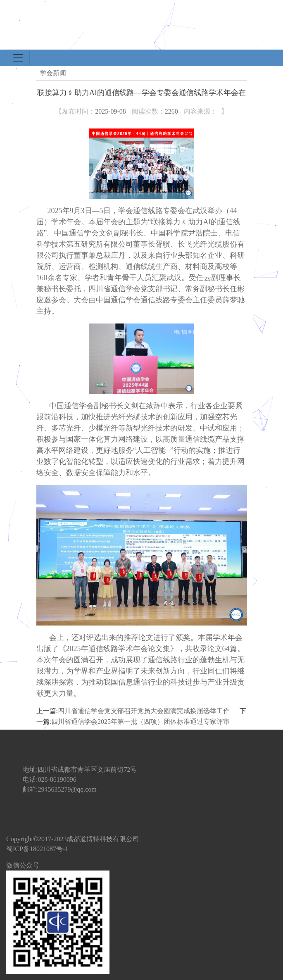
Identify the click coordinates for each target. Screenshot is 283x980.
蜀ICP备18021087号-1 (37, 849)
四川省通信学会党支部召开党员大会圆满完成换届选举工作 (144, 711)
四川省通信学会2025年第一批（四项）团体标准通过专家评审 (140, 722)
